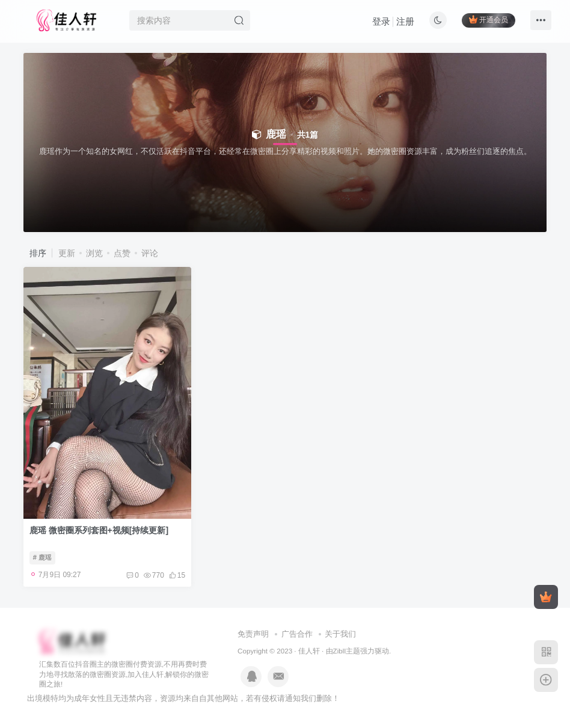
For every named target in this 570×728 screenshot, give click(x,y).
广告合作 (297, 634)
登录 (381, 21)
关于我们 (340, 634)
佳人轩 (309, 651)
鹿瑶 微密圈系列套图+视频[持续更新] (99, 530)
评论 (150, 253)
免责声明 (253, 634)
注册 (405, 21)
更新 (67, 253)
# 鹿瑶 (42, 557)
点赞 (122, 253)
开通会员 (489, 20)
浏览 (94, 253)
